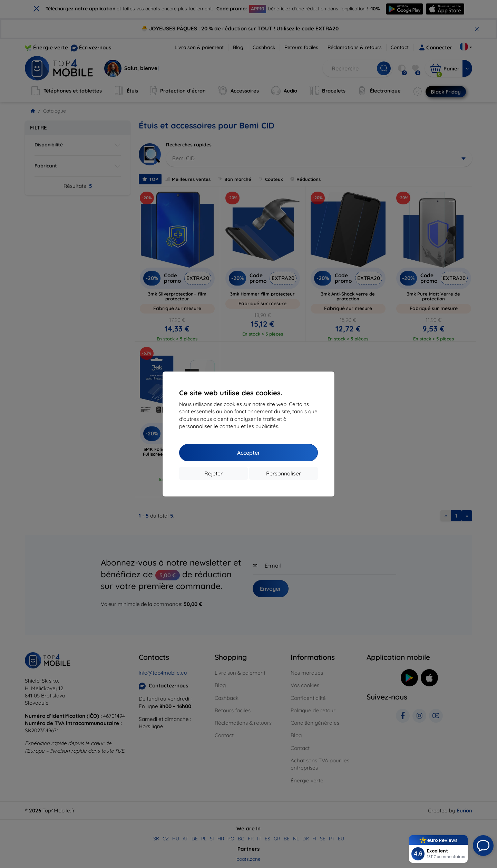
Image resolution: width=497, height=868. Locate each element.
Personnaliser (284, 473)
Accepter (249, 453)
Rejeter (213, 473)
